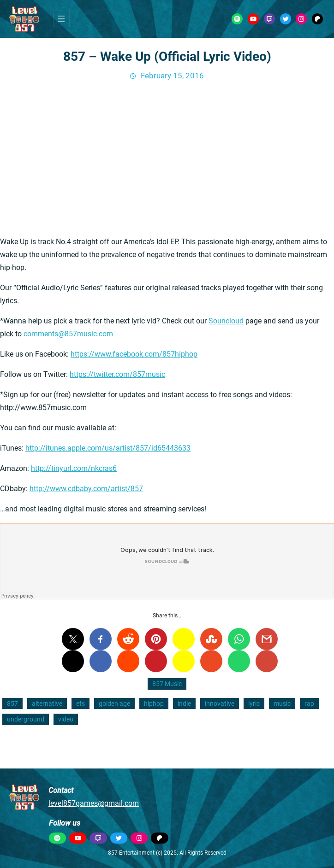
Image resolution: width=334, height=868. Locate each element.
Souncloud (226, 321)
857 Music (167, 684)
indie (184, 704)
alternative (47, 704)
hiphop (154, 704)
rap (309, 704)
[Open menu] (61, 19)
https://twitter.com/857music (117, 374)
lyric (254, 704)
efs (81, 704)
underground (26, 719)
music (282, 704)
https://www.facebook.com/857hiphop (134, 354)
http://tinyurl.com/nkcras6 (74, 468)
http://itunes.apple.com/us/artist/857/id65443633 (108, 448)
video (66, 719)
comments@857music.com (68, 334)
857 (12, 704)
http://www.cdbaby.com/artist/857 (86, 489)
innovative (220, 704)
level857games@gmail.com (94, 803)
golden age (114, 704)
